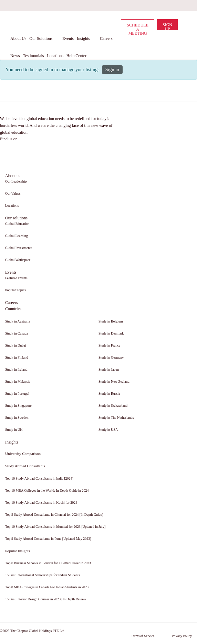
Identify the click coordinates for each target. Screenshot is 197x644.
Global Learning (17, 236)
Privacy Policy (182, 636)
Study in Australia (18, 321)
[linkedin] (147, 6)
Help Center (76, 56)
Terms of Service (143, 636)
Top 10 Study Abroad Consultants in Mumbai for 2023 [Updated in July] (55, 527)
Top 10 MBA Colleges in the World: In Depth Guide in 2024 (47, 490)
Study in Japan (109, 369)
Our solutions (16, 218)
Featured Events (16, 278)
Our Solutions (41, 39)
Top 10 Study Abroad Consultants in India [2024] (39, 478)
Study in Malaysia (18, 381)
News (15, 56)
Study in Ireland (16, 369)
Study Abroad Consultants (25, 466)
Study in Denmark (111, 333)
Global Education (17, 224)
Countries (13, 309)
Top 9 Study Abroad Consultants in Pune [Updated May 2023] (48, 539)
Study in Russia (109, 394)
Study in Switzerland (113, 406)
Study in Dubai (16, 345)
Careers (106, 39)
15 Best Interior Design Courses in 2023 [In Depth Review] (46, 599)
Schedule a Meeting (138, 26)
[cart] (183, 25)
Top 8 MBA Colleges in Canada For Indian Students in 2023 (47, 587)
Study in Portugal (17, 394)
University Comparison (23, 454)
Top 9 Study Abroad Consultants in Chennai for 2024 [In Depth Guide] (54, 515)
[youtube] (172, 6)
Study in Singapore (18, 406)
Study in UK (14, 430)
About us (13, 176)
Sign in (112, 70)
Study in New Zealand (114, 381)
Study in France (109, 345)
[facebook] (134, 6)
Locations (55, 56)
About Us (18, 39)
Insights (83, 39)
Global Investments (19, 248)
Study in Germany (111, 357)
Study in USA (108, 430)
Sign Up (167, 26)
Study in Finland (17, 357)
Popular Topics (15, 290)
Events (68, 39)
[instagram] (184, 6)
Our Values (13, 193)
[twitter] (159, 6)
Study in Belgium (111, 321)
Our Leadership (16, 181)
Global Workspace (18, 260)
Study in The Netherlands (116, 418)
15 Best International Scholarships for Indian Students (43, 575)
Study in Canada (17, 333)
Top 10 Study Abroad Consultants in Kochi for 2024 (41, 503)
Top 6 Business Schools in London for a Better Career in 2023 (48, 563)
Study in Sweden (17, 418)
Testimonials (33, 56)
